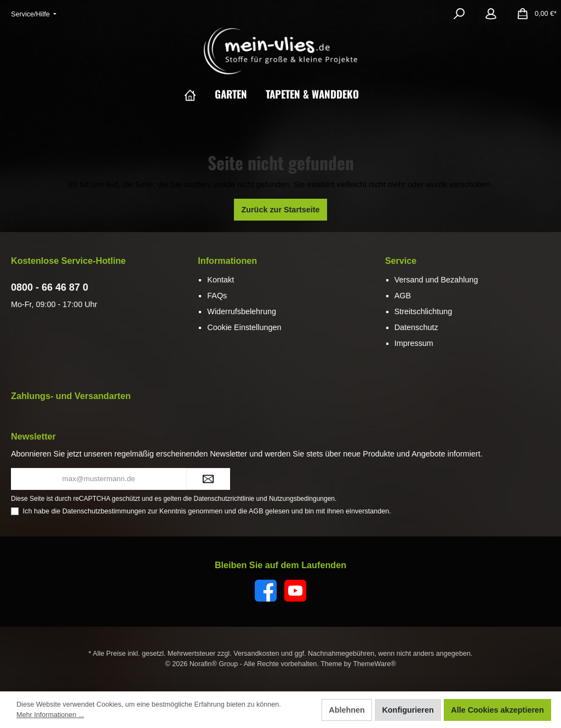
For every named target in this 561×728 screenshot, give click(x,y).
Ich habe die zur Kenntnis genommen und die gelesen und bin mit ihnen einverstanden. (207, 511)
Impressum (414, 343)
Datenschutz (416, 327)
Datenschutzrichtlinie (224, 499)
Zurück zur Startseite (280, 210)
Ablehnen (347, 710)
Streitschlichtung (423, 311)
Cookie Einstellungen (244, 327)
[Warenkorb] (533, 14)
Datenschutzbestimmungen (104, 511)
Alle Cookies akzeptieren (497, 710)
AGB (403, 296)
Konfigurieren (408, 710)
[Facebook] (266, 591)
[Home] (199, 94)
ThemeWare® (374, 664)
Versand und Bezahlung (436, 280)
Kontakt (221, 280)
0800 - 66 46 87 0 (50, 287)
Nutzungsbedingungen (302, 499)
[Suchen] (459, 14)
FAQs (217, 296)
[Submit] (208, 479)
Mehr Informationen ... (50, 715)
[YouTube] (295, 591)
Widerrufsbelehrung (242, 311)
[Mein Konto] (491, 14)
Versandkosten (256, 654)
